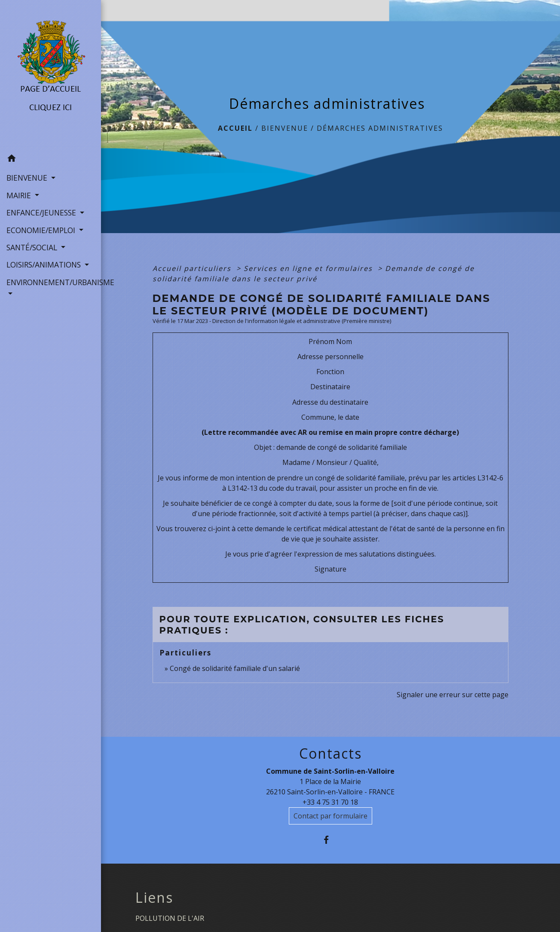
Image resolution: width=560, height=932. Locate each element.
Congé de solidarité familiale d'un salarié (235, 668)
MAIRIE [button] (20, 195)
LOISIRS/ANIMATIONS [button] (45, 265)
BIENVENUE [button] (28, 178)
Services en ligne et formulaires (309, 268)
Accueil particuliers (193, 268)
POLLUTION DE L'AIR (170, 918)
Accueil (235, 128)
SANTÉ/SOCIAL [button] (33, 247)
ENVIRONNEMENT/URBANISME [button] (50, 282)
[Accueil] (50, 75)
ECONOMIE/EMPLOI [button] (42, 230)
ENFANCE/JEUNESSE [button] (42, 212)
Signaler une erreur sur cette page (453, 695)
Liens (154, 898)
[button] (50, 160)
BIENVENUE (285, 128)
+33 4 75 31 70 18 (330, 802)
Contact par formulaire (330, 816)
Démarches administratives (380, 128)
